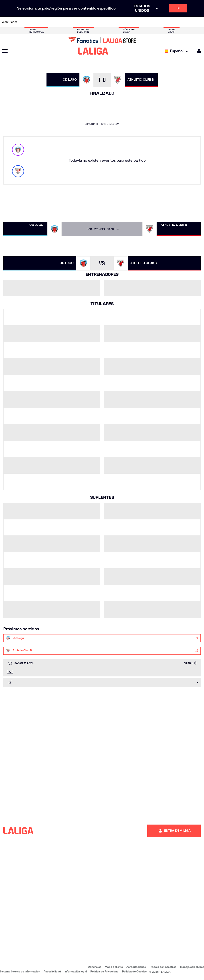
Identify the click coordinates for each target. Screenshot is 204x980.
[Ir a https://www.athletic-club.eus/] (23, 22)
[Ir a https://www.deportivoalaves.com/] (51, 22)
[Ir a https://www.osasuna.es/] (42, 22)
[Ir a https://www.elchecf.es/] (60, 22)
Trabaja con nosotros (163, 967)
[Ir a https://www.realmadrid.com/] (153, 22)
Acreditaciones (136, 967)
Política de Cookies (134, 971)
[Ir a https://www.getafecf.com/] (79, 22)
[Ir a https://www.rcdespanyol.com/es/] (125, 22)
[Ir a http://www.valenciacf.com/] (190, 22)
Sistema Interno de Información (20, 971)
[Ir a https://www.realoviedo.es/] (162, 22)
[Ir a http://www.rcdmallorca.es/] (134, 22)
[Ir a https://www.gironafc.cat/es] (88, 22)
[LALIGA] (93, 51)
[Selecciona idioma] (177, 51)
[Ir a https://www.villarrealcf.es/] (199, 22)
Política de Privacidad (104, 971)
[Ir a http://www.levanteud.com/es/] (97, 22)
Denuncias (95, 967)
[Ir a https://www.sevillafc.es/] (180, 22)
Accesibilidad (52, 971)
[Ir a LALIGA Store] (102, 40)
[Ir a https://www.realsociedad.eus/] (171, 22)
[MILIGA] (198, 51)
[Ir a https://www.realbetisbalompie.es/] (143, 22)
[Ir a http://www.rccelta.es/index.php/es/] (116, 22)
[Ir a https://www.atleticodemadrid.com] (32, 22)
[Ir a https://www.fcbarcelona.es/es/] (69, 22)
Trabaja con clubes (192, 967)
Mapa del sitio (114, 967)
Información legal (76, 971)
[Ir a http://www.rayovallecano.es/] (106, 22)
